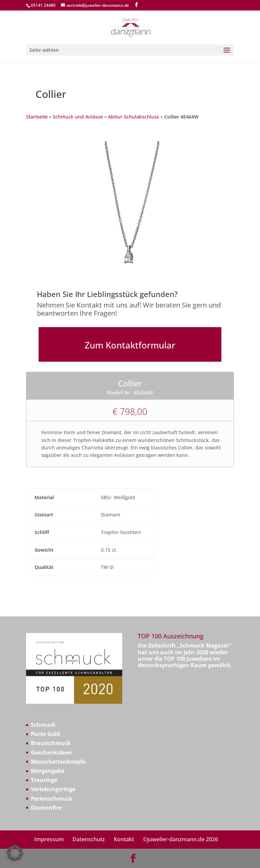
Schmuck (43, 725)
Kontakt (124, 839)
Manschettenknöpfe (58, 762)
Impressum (49, 839)
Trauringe (44, 780)
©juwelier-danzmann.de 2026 (180, 839)
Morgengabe (48, 771)
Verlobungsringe (53, 789)
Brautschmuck (51, 743)
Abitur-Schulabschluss (134, 117)
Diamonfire (46, 808)
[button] (15, 853)
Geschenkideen (51, 753)
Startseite (37, 117)
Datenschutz (89, 839)
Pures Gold (45, 734)
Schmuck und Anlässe (78, 117)
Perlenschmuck (52, 799)
